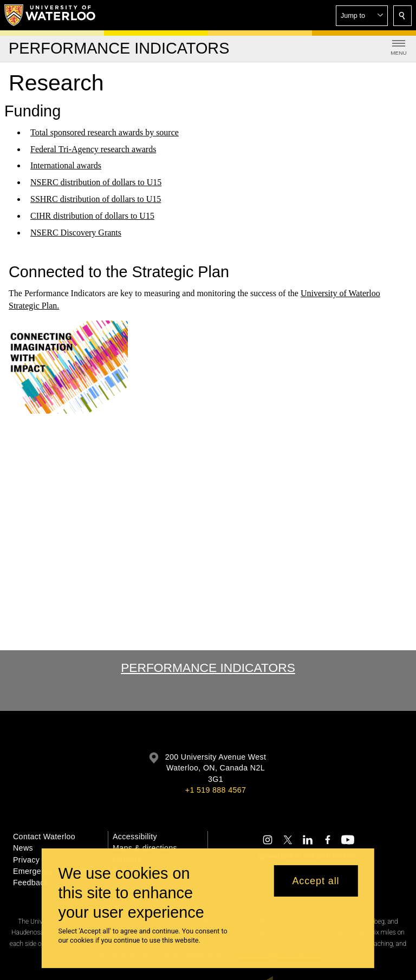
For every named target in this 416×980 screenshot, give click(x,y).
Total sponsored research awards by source (105, 132)
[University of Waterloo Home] (50, 15)
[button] (362, 16)
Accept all (316, 881)
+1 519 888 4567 (216, 790)
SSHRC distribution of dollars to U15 (96, 199)
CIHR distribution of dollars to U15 (92, 216)
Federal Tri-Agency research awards (93, 149)
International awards (66, 165)
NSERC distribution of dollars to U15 (96, 182)
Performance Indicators (208, 668)
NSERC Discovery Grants (76, 233)
